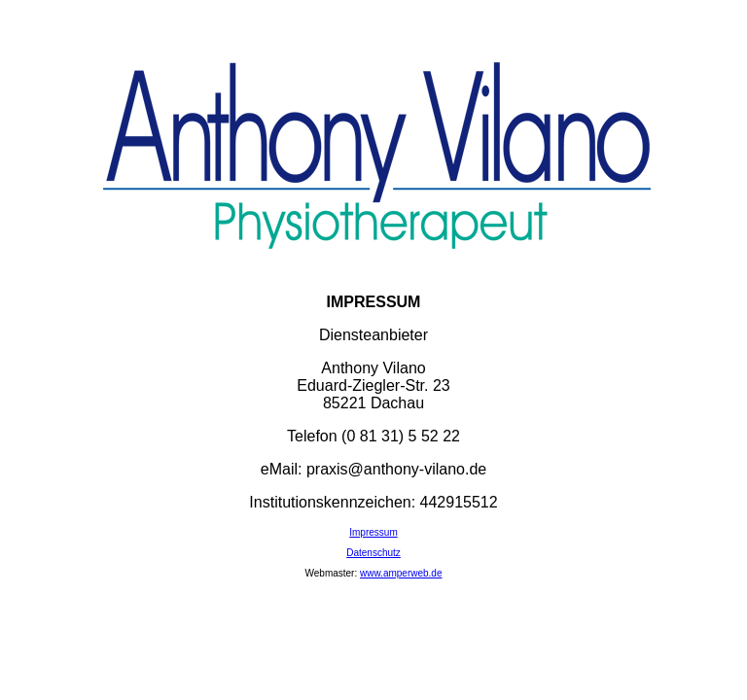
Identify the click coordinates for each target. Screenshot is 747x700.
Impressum (373, 532)
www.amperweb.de (401, 573)
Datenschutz (373, 553)
